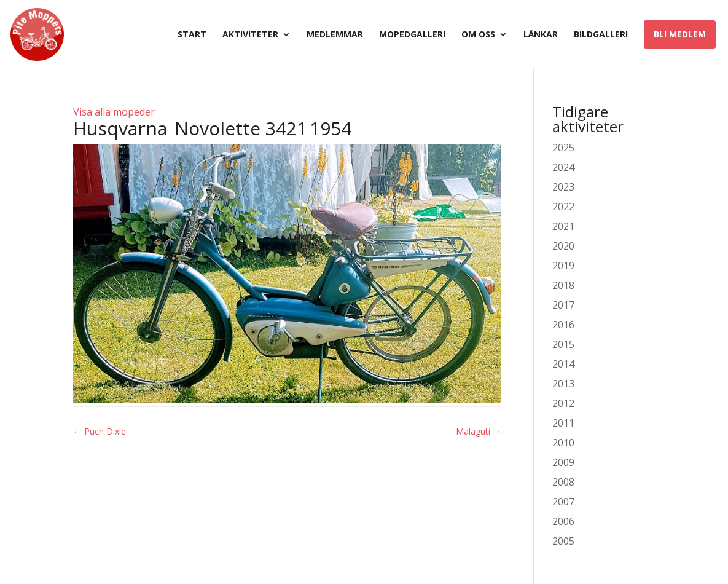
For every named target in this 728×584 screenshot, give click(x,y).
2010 (563, 443)
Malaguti (479, 431)
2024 (563, 167)
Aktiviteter (250, 35)
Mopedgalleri (412, 35)
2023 (563, 187)
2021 (563, 226)
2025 (563, 148)
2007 (563, 502)
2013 (563, 384)
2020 (563, 246)
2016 (563, 325)
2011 (563, 423)
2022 (563, 207)
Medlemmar (335, 35)
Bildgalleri (601, 35)
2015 (563, 344)
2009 (563, 462)
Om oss (478, 35)
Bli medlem (680, 34)
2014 (563, 364)
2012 (563, 403)
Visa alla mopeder (114, 112)
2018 (563, 285)
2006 (563, 521)
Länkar (541, 35)
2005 (563, 541)
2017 (563, 305)
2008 (563, 482)
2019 (563, 266)
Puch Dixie (100, 431)
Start (192, 35)
